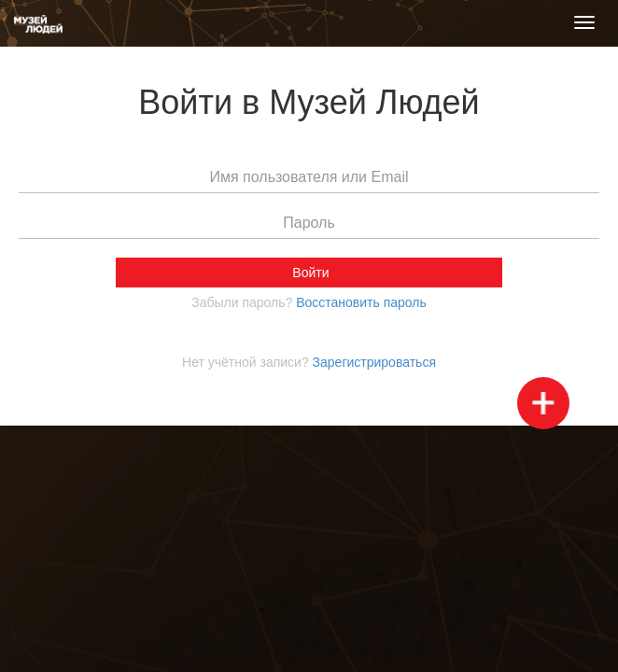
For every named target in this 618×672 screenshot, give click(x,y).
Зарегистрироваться (374, 362)
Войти (309, 273)
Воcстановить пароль (361, 302)
